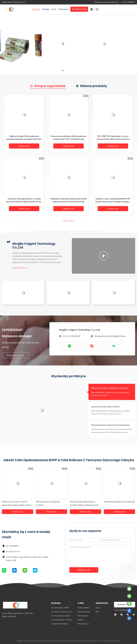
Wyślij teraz (84, 570)
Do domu (36, 9)
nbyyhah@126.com (13, 551)
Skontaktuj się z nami (15, 355)
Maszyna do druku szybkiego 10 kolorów (110, 388)
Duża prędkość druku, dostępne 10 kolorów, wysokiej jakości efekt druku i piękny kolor (110, 394)
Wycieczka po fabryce (84, 612)
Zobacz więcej (69, 221)
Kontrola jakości (83, 616)
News (97, 612)
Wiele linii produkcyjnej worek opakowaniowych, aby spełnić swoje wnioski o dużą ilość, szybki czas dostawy (110, 412)
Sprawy (98, 608)
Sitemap (80, 620)
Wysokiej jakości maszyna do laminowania (110, 425)
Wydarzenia (63, 9)
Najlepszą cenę (24, 146)
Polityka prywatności (24, 641)
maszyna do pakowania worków (105, 407)
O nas (54, 9)
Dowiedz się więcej (21, 268)
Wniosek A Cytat (79, 9)
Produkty (46, 9)
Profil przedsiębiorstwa (84, 608)
